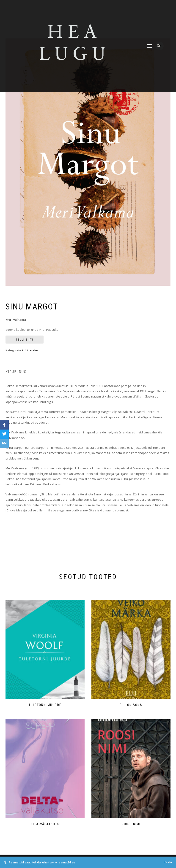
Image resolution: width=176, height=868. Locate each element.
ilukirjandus (30, 350)
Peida (168, 862)
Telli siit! (25, 340)
